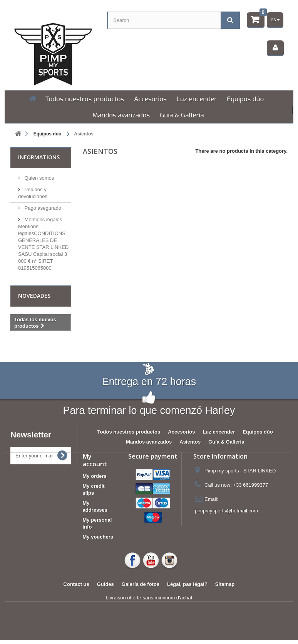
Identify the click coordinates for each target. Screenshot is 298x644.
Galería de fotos (141, 584)
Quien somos (39, 178)
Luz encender (197, 99)
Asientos (190, 442)
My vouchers (98, 537)
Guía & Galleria (182, 115)
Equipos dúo (245, 99)
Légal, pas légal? (187, 584)
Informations (39, 157)
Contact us (76, 584)
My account (95, 460)
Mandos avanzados (121, 115)
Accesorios (150, 99)
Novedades (34, 296)
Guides (105, 584)
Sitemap (225, 584)
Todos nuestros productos (85, 99)
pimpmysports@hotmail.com (226, 511)
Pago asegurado (42, 208)
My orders (95, 476)
